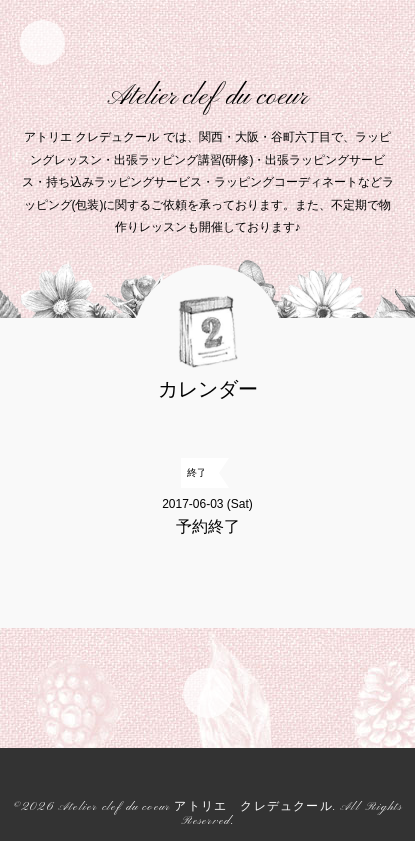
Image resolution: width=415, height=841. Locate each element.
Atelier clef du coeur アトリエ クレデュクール (195, 807)
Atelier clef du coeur (207, 97)
